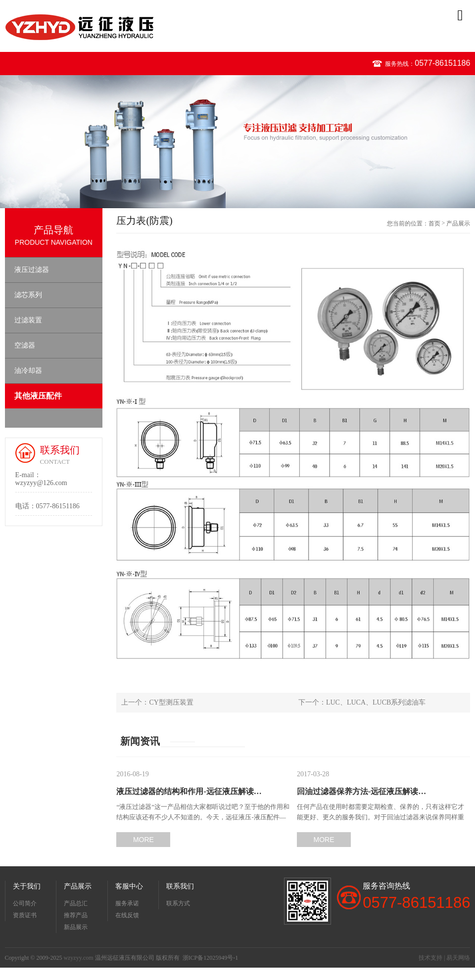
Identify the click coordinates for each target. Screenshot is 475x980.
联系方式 (178, 903)
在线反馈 (127, 915)
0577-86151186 (442, 63)
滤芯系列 (28, 295)
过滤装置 (28, 320)
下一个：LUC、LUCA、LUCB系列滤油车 (362, 702)
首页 (434, 223)
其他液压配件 (38, 396)
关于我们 (27, 886)
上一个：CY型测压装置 (157, 702)
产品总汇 (76, 903)
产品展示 (458, 223)
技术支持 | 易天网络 (444, 958)
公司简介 (25, 903)
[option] (237, 142)
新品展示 (76, 927)
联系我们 (180, 886)
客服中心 (129, 886)
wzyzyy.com (78, 958)
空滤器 (25, 345)
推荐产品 (76, 915)
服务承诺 (127, 903)
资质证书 (25, 915)
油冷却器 (28, 371)
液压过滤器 (32, 270)
